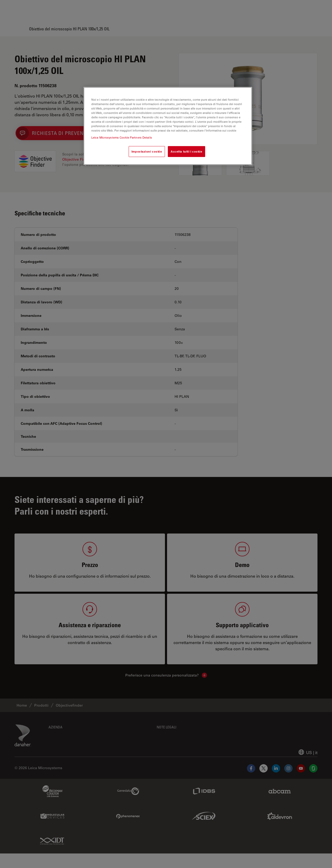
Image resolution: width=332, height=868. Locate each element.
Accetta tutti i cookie (186, 151)
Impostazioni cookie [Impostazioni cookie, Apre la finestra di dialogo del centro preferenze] (147, 151)
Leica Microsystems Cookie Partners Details (122, 137)
